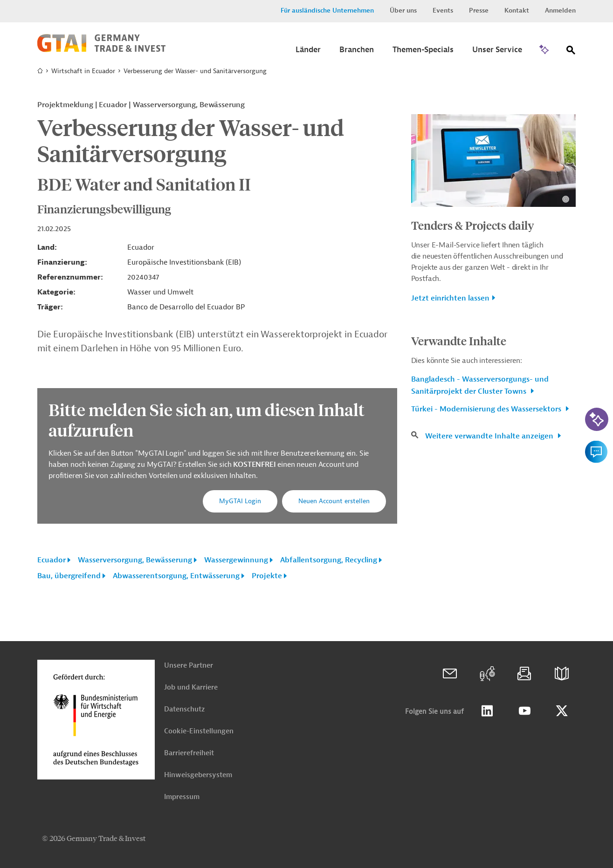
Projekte (267, 576)
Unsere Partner (189, 666)
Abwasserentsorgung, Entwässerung (176, 576)
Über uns (403, 10)
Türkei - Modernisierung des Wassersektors (487, 409)
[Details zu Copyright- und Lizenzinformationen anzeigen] (566, 199)
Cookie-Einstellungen (199, 731)
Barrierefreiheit (189, 753)
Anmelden (560, 10)
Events (443, 10)
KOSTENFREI (255, 465)
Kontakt (517, 10)
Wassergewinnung (236, 560)
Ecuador (52, 560)
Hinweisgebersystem (198, 775)
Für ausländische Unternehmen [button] (327, 10)
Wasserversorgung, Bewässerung (135, 560)
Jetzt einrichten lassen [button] (450, 298)
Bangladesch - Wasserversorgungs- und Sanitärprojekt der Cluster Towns (480, 385)
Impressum (182, 797)
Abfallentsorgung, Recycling (329, 560)
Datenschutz (184, 709)
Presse (479, 10)
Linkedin (487, 711)
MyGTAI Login (240, 501)
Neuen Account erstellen (334, 501)
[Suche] (571, 52)
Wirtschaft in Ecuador (83, 71)
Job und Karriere (191, 687)
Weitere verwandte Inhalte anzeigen (490, 436)
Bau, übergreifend (69, 576)
